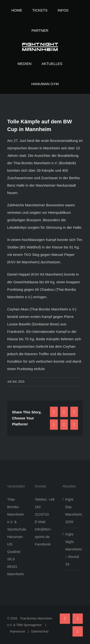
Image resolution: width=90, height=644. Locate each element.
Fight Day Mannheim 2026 (73, 511)
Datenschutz (40, 631)
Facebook (43, 544)
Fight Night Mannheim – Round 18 (73, 549)
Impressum (18, 631)
